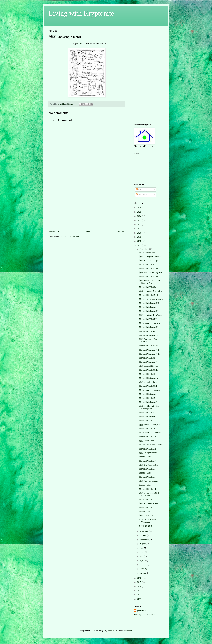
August (143, 544)
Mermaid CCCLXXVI (148, 295)
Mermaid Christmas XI (149, 311)
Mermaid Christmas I (148, 417)
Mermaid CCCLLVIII (148, 437)
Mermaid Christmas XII (149, 303)
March (143, 565)
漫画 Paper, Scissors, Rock (150, 425)
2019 (140, 237)
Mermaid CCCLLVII (148, 449)
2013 (140, 591)
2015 (140, 582)
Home (87, 232)
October (143, 535)
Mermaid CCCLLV (147, 469)
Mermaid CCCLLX (147, 429)
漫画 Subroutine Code (148, 503)
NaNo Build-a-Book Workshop (148, 521)
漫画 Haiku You (146, 516)
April (142, 560)
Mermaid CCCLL (146, 508)
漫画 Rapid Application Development (149, 407)
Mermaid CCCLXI (147, 374)
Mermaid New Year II (148, 252)
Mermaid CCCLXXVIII (149, 269)
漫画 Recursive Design (149, 261)
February (144, 569)
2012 (140, 595)
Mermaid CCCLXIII (148, 331)
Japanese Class (145, 457)
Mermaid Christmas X (148, 327)
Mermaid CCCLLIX (148, 421)
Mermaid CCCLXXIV (148, 346)
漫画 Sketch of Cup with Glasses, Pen (149, 282)
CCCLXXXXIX (146, 526)
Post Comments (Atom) (70, 237)
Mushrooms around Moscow (151, 299)
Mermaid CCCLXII (147, 358)
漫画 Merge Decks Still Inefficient (149, 494)
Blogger (128, 631)
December (144, 249)
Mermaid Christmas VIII (149, 354)
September (144, 540)
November (144, 531)
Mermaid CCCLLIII (148, 489)
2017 (140, 245)
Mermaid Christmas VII (149, 350)
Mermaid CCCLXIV (148, 287)
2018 (140, 241)
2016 (140, 578)
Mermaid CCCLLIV (148, 461)
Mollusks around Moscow (150, 323)
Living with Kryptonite (81, 13)
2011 (139, 599)
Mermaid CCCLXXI (148, 398)
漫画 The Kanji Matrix (149, 465)
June (142, 552)
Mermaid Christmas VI (149, 362)
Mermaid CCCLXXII (148, 386)
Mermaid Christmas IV (149, 378)
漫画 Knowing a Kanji (149, 481)
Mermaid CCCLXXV (148, 319)
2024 (140, 216)
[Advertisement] (87, 208)
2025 (140, 212)
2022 (140, 224)
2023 (140, 220)
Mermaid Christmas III (149, 394)
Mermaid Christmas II (148, 402)
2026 (140, 208)
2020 (140, 233)
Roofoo (111, 631)
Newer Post (54, 232)
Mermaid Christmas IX (149, 335)
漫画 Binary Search (147, 441)
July (142, 548)
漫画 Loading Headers (149, 366)
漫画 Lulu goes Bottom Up (150, 291)
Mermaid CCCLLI (147, 499)
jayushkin (141, 611)
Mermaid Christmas (147, 307)
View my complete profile (145, 615)
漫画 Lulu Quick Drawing (150, 257)
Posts (139, 189)
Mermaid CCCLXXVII (149, 277)
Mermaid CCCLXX (147, 413)
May (142, 556)
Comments (141, 195)
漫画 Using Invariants (148, 453)
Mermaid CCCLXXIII (148, 370)
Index (80, 44)
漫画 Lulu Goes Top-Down (150, 315)
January (143, 573)
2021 (140, 229)
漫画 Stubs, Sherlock (148, 382)
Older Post (120, 232)
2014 (140, 587)
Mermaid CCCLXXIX (148, 265)
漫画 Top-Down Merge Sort (151, 273)
